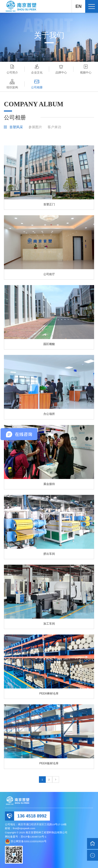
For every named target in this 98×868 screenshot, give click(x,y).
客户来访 (54, 127)
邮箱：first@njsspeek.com (20, 828)
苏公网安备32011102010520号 (28, 841)
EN (79, 6)
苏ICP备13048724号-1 (34, 837)
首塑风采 (16, 127)
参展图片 (35, 127)
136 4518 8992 (32, 816)
